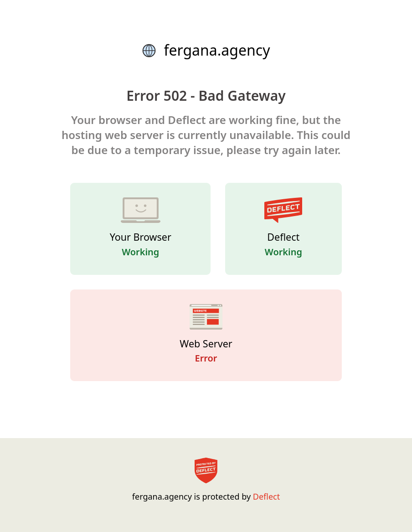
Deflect (266, 496)
